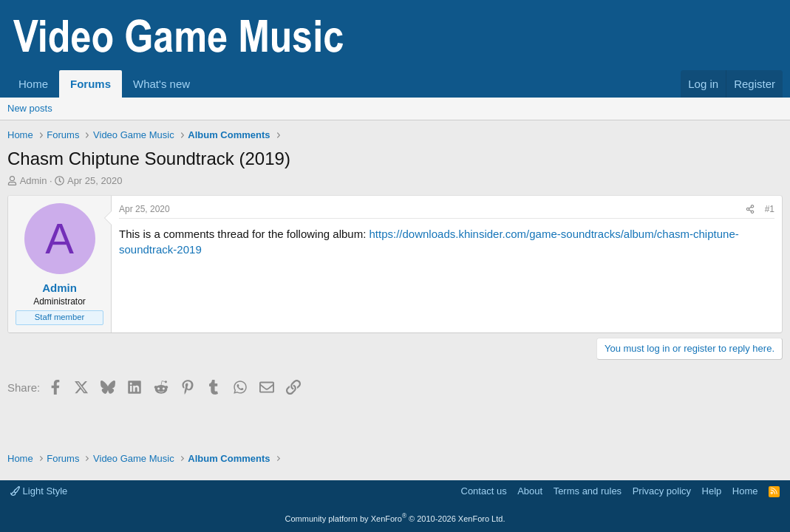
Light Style (39, 491)
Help (712, 491)
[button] (202, 84)
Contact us (484, 491)
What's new (161, 84)
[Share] (750, 209)
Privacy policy (662, 491)
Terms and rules (588, 491)
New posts (30, 108)
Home (33, 84)
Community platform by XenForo (395, 519)
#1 (770, 209)
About (530, 491)
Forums (91, 84)
